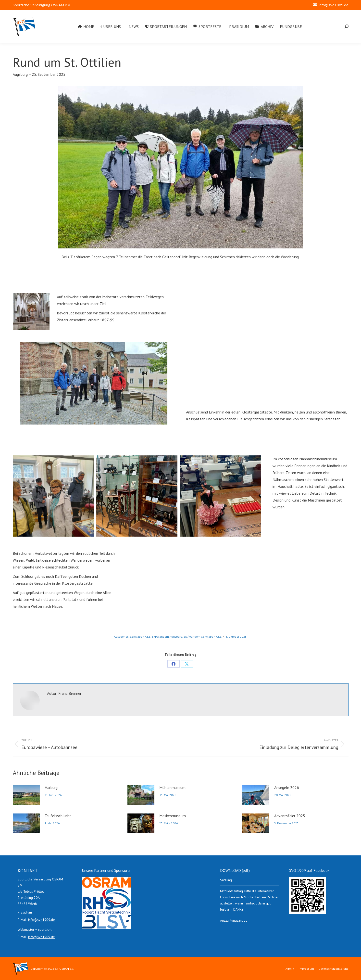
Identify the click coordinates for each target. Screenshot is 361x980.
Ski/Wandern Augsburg (167, 637)
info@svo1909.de (330, 5)
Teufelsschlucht (58, 816)
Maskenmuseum (173, 816)
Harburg (51, 787)
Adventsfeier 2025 (290, 816)
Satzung (226, 880)
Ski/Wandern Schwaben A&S (203, 637)
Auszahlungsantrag (234, 920)
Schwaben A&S (140, 637)
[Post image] (26, 795)
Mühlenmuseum (172, 787)
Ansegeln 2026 (287, 787)
